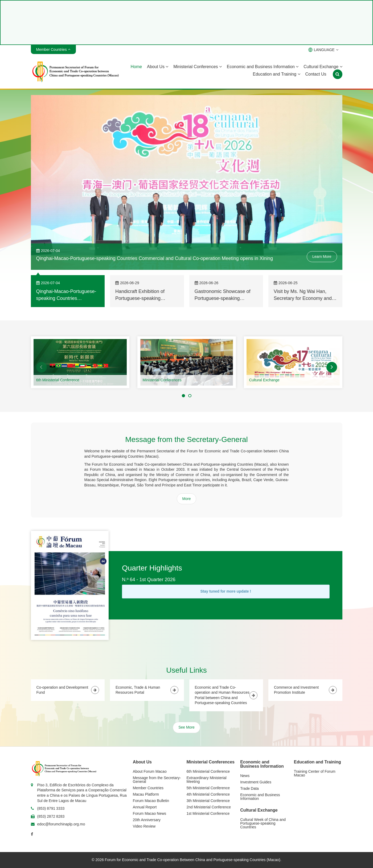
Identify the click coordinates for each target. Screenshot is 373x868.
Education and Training (276, 74)
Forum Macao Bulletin (151, 801)
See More (186, 727)
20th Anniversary (147, 820)
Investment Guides (256, 782)
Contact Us (316, 74)
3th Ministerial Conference (208, 801)
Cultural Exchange (323, 67)
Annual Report (145, 807)
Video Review (144, 826)
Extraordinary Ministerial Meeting (207, 780)
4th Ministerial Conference (208, 794)
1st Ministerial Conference (208, 813)
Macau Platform (146, 794)
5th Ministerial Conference (208, 788)
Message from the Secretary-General (157, 780)
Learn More (322, 257)
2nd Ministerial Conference (209, 807)
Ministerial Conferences (198, 67)
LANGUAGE (323, 50)
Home (136, 67)
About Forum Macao (150, 771)
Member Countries (148, 788)
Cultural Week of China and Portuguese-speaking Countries (263, 823)
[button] (42, 367)
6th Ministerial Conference (58, 380)
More (187, 499)
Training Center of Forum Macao (315, 773)
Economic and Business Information (263, 67)
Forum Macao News (149, 813)
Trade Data (249, 788)
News (245, 776)
